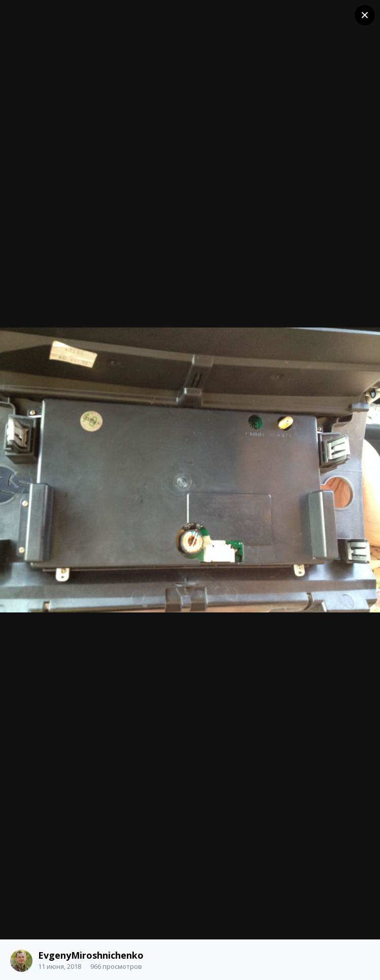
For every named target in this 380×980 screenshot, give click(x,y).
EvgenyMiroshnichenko (91, 955)
